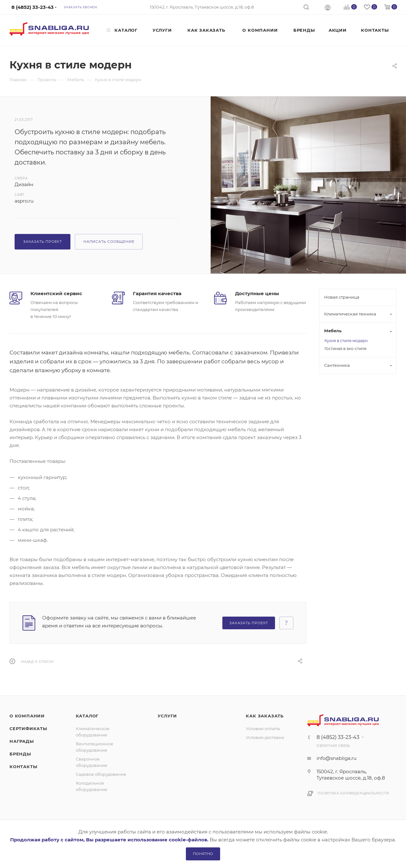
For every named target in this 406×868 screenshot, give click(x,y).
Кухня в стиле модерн (346, 341)
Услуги (167, 716)
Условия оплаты (263, 729)
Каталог (87, 716)
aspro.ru (24, 201)
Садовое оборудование (101, 774)
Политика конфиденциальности (353, 793)
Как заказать (265, 716)
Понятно (203, 854)
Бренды (20, 754)
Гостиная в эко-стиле (345, 349)
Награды (22, 741)
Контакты (23, 767)
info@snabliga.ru (337, 758)
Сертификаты (28, 729)
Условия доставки (265, 737)
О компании (27, 716)
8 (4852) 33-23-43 (338, 737)
